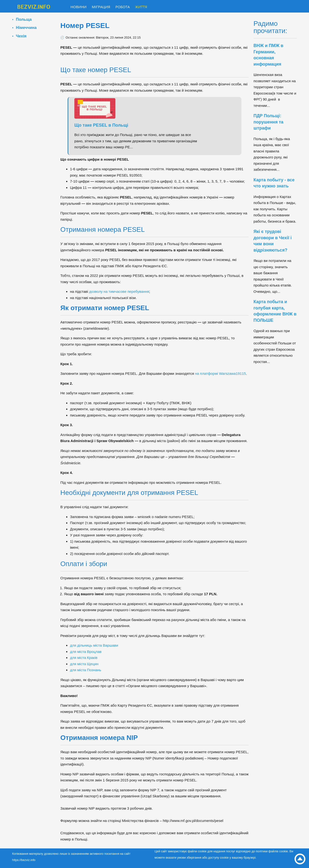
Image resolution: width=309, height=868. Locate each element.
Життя (141, 7)
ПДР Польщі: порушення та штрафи (268, 122)
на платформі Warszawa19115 (221, 373)
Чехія (21, 36)
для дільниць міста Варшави (94, 645)
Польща (24, 19)
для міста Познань (86, 670)
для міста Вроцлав (86, 652)
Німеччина (26, 27)
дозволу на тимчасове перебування (119, 291)
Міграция (101, 7)
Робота (123, 7)
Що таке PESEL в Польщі (101, 125)
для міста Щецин (84, 664)
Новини (78, 7)
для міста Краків (84, 658)
